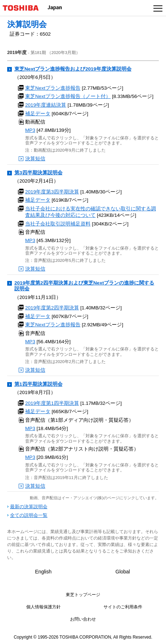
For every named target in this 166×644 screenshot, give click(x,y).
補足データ (38, 114)
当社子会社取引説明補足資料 (58, 224)
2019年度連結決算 (46, 105)
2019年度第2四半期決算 (52, 308)
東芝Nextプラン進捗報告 (53, 88)
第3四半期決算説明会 (38, 173)
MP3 (30, 130)
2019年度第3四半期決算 (52, 192)
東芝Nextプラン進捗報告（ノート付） (68, 96)
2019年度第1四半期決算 (52, 403)
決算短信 (35, 159)
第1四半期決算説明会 (38, 384)
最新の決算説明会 (29, 507)
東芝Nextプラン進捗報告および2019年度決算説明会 (73, 69)
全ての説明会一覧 (29, 515)
